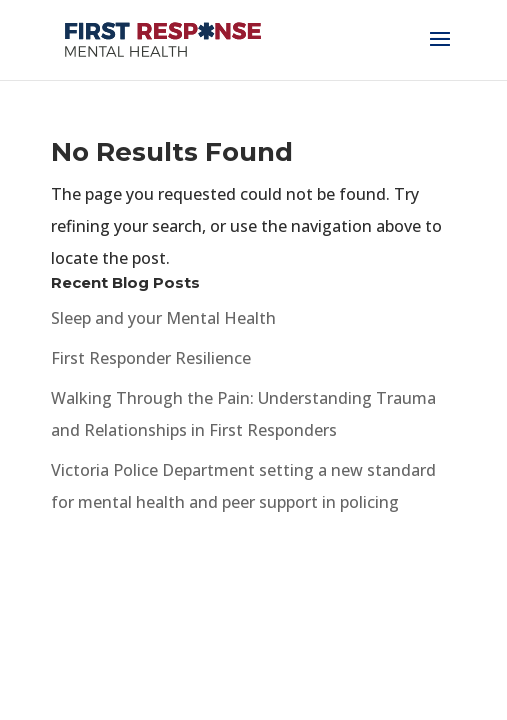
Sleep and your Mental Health (163, 318)
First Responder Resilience (151, 358)
